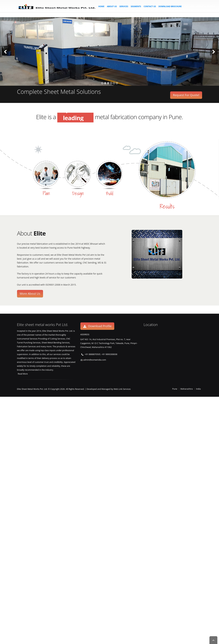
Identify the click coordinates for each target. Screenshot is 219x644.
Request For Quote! (186, 95)
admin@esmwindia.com (95, 360)
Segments (136, 6)
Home (101, 6)
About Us (112, 6)
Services (124, 6)
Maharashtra (187, 389)
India (198, 389)
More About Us (30, 294)
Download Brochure (170, 6)
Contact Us (150, 6)
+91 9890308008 (109, 354)
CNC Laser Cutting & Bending (200, 6)
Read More (23, 374)
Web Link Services (122, 389)
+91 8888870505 (93, 354)
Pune (175, 389)
